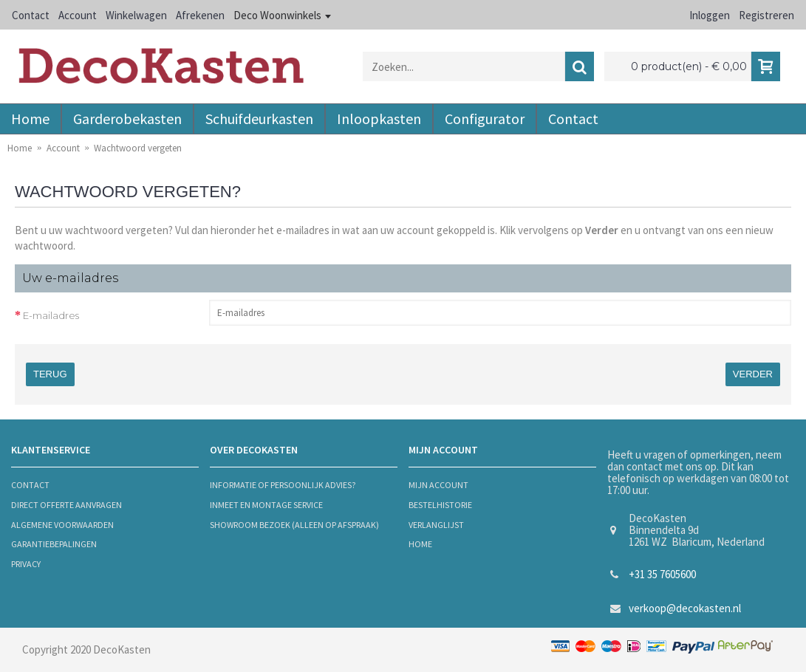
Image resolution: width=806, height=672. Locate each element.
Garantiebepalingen (54, 544)
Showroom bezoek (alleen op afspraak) (294, 525)
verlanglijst (436, 525)
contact (30, 485)
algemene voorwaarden (62, 525)
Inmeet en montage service (266, 505)
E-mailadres (51, 315)
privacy (26, 564)
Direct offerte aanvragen (66, 505)
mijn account (438, 485)
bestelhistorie (440, 505)
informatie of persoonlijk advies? (283, 485)
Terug (50, 374)
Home (420, 544)
